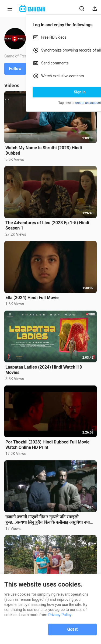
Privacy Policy (60, 615)
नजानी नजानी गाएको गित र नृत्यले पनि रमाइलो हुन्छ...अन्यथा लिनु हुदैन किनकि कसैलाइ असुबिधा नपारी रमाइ (49, 520)
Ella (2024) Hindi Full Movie (32, 298)
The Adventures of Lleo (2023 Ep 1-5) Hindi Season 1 (47, 225)
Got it (73, 629)
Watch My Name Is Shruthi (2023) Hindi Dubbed (44, 150)
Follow (15, 69)
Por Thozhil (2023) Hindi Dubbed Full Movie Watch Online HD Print (48, 445)
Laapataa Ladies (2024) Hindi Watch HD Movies (44, 370)
